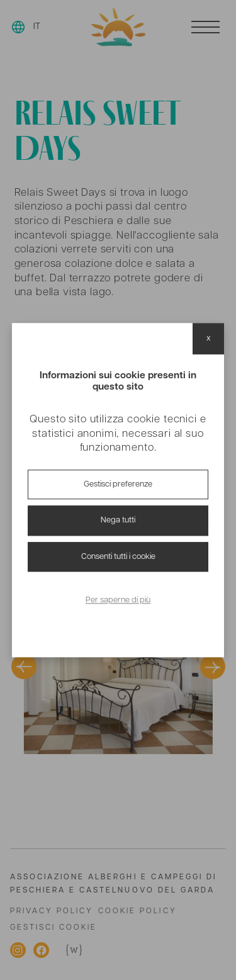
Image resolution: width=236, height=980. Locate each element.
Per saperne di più (118, 601)
